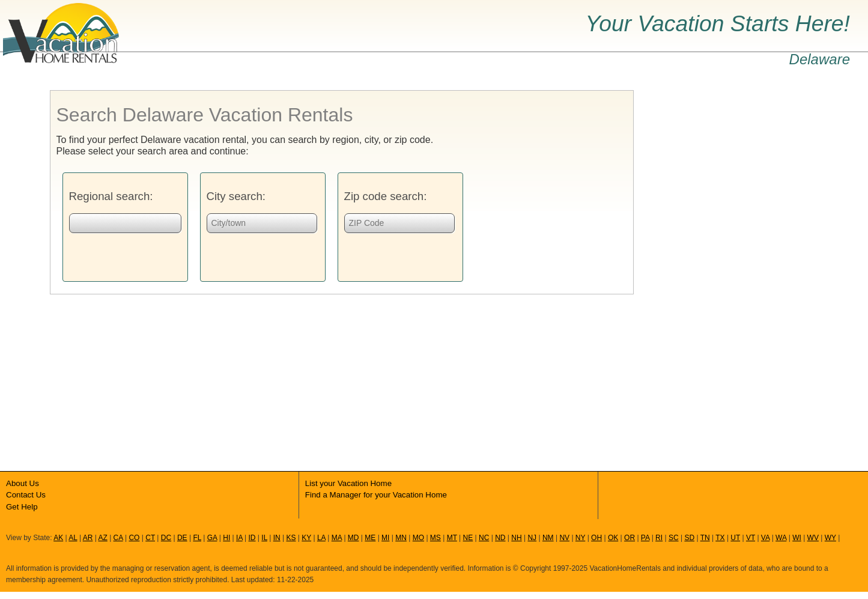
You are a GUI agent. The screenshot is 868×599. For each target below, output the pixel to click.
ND (500, 538)
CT (150, 538)
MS (436, 538)
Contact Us (26, 495)
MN (401, 538)
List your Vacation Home (348, 483)
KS (291, 538)
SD (689, 538)
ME (370, 538)
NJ (532, 538)
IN (277, 538)
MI (385, 538)
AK (58, 538)
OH (596, 538)
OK (613, 538)
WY (830, 538)
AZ (102, 538)
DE (182, 538)
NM (548, 538)
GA (212, 538)
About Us (23, 483)
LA (321, 538)
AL (73, 538)
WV (813, 538)
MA (337, 538)
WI (797, 538)
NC (484, 538)
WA (781, 538)
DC (166, 538)
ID (252, 538)
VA (765, 538)
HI (226, 538)
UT (735, 538)
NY (580, 538)
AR (88, 538)
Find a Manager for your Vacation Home (376, 495)
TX (720, 538)
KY (306, 538)
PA (645, 538)
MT (452, 538)
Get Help (22, 507)
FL (197, 538)
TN (705, 538)
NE (468, 538)
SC (674, 538)
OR (630, 538)
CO (134, 538)
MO (418, 538)
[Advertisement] (724, 270)
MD (354, 538)
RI (659, 538)
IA (239, 538)
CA (118, 538)
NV (564, 538)
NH (516, 538)
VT (751, 538)
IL (264, 538)
